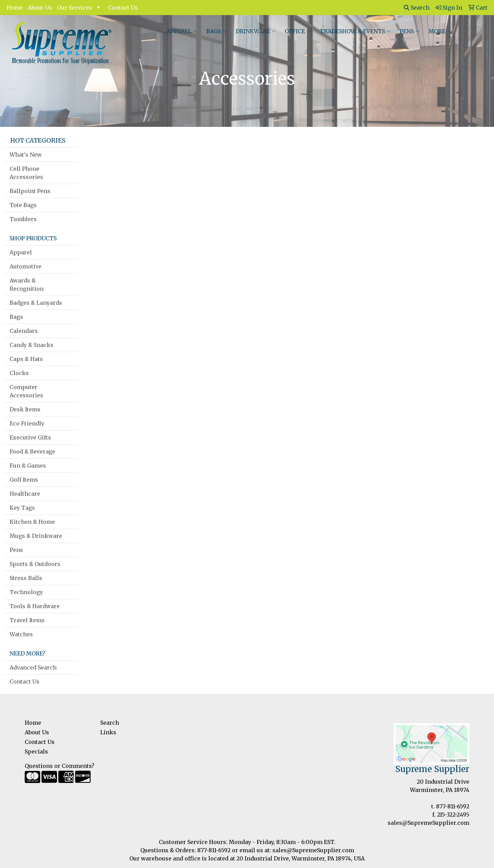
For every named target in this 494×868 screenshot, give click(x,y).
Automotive (26, 266)
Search (417, 8)
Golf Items (24, 480)
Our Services (74, 8)
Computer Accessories (26, 391)
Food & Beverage (32, 451)
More (440, 31)
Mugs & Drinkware (36, 536)
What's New (26, 155)
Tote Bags (23, 205)
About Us (40, 8)
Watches (21, 634)
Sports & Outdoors (35, 564)
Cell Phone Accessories (26, 173)
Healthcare (25, 494)
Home (15, 8)
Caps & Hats (26, 359)
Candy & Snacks (32, 345)
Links (108, 732)
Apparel (182, 31)
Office (298, 31)
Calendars (24, 331)
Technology (26, 592)
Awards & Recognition (27, 285)
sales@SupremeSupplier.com (428, 823)
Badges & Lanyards (36, 303)
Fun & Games (28, 466)
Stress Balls (26, 578)
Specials (36, 751)
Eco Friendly (27, 423)
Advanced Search (33, 667)
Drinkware (256, 31)
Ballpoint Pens (30, 191)
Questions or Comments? (60, 766)
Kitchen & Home (32, 522)
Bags (216, 31)
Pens (410, 31)
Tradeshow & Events (355, 31)
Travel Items (27, 620)
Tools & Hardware (35, 606)
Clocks (19, 373)
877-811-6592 (453, 806)
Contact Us (123, 8)
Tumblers (23, 219)
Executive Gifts (30, 437)
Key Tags (22, 508)
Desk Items (25, 409)
